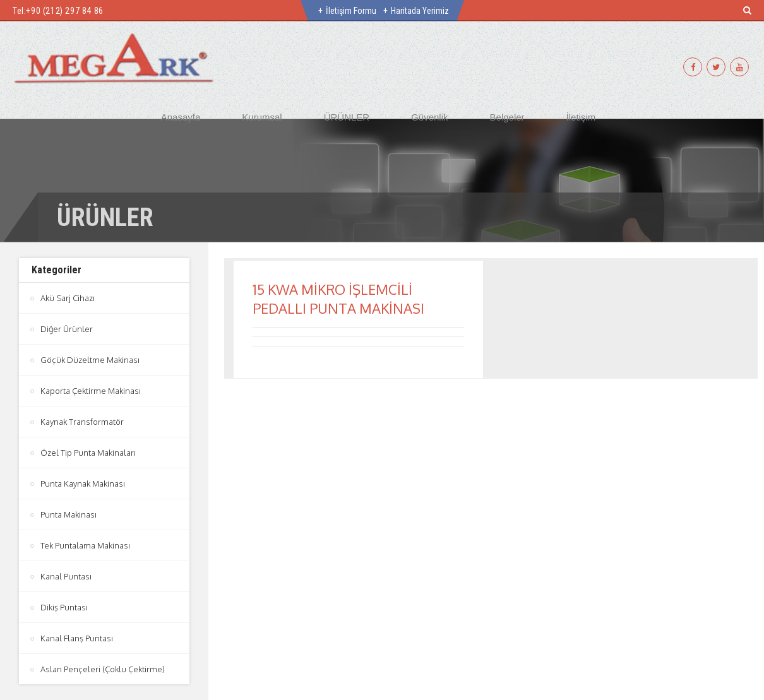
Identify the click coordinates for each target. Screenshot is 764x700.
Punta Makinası (69, 514)
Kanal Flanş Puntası (77, 638)
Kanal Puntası (66, 576)
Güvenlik (429, 117)
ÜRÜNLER (347, 117)
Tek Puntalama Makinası (85, 545)
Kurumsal (262, 117)
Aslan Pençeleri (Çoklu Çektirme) (103, 669)
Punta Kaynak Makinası (83, 483)
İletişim (581, 117)
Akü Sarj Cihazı (68, 298)
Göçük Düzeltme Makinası (90, 360)
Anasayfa (181, 117)
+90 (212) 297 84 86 (64, 11)
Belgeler (507, 117)
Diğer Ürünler (67, 329)
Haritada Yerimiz (420, 11)
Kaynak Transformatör (82, 422)
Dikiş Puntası (64, 607)
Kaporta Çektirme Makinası (91, 391)
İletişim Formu (351, 11)
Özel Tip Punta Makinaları (88, 453)
